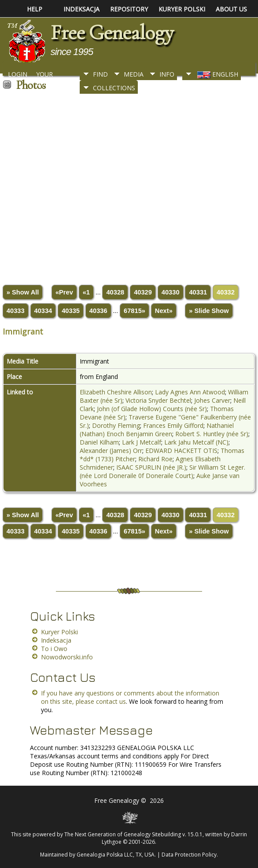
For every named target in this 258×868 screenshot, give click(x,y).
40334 (43, 311)
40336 (98, 311)
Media (134, 74)
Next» (164, 311)
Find (100, 74)
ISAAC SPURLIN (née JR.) (151, 467)
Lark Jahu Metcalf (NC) (196, 442)
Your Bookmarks (56, 77)
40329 (143, 292)
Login (18, 74)
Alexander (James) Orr (111, 451)
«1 (86, 292)
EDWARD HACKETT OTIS (181, 451)
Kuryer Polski (59, 632)
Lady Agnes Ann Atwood (190, 392)
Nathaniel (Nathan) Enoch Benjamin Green (157, 430)
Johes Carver (212, 400)
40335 (71, 311)
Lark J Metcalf (142, 442)
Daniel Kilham (99, 442)
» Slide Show (209, 311)
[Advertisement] (128, 186)
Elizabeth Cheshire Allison (116, 392)
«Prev (64, 292)
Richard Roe (155, 459)
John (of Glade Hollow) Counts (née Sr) (152, 409)
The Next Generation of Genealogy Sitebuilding (123, 834)
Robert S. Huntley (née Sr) (212, 434)
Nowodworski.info (67, 657)
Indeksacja (56, 640)
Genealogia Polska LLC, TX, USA (116, 855)
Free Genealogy (112, 33)
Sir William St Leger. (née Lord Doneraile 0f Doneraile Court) (162, 471)
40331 (198, 292)
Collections (114, 88)
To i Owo (54, 649)
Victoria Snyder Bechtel (158, 400)
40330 (171, 292)
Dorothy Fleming (116, 425)
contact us (111, 701)
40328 (115, 292)
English (217, 74)
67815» (135, 311)
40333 (16, 311)
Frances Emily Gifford (173, 425)
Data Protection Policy (189, 855)
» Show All (23, 292)
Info (167, 74)
